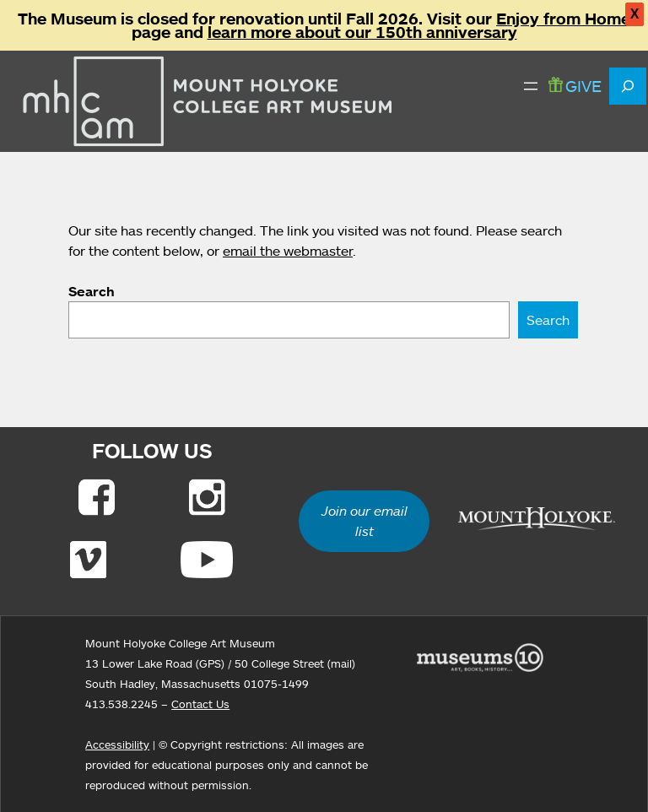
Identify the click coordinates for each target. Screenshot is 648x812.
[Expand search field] (628, 86)
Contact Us (200, 704)
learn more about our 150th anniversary (362, 32)
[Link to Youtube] (207, 560)
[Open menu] (531, 86)
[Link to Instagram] (207, 497)
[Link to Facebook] (97, 497)
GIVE (575, 86)
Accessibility (117, 744)
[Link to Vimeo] (88, 560)
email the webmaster (288, 251)
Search (92, 291)
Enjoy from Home (563, 19)
